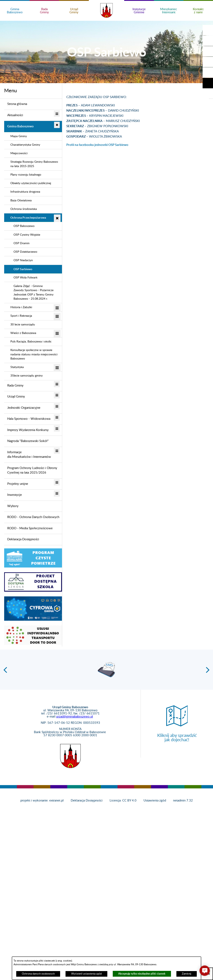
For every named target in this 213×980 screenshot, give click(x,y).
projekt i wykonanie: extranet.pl (42, 801)
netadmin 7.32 (183, 801)
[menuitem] (33, 104)
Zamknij (186, 974)
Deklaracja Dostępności (87, 801)
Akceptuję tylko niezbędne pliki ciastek (142, 974)
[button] (208, 41)
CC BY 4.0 (129, 801)
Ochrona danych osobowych (38, 974)
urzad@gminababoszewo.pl (75, 717)
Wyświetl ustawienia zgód (86, 974)
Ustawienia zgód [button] (155, 801)
